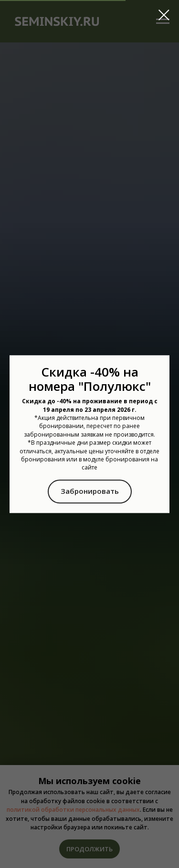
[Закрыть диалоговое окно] (164, 15)
